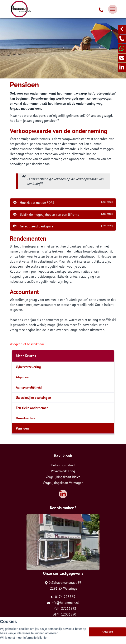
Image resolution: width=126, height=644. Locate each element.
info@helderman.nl (63, 603)
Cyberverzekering (28, 367)
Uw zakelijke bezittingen (33, 398)
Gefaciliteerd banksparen (63, 226)
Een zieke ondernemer (32, 408)
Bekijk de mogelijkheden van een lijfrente (63, 214)
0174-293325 (63, 597)
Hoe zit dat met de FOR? (63, 203)
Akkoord (107, 637)
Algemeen (23, 377)
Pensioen (22, 428)
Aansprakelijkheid (29, 387)
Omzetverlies (25, 418)
